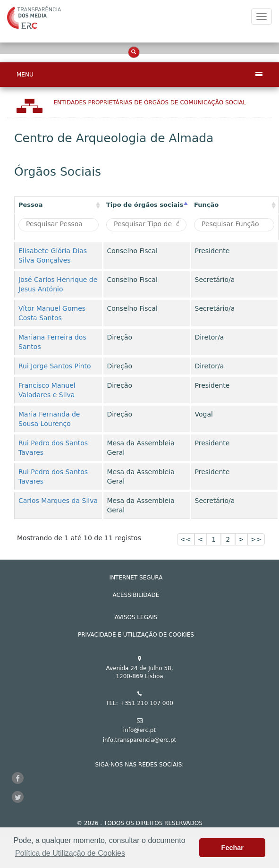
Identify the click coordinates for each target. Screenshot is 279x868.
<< (186, 539)
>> (256, 539)
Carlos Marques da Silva (58, 501)
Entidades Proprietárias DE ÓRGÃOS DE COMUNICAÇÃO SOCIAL (150, 102)
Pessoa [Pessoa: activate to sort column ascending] (31, 205)
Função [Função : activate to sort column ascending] (206, 205)
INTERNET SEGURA (136, 578)
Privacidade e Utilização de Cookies (136, 635)
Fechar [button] (232, 848)
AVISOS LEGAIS (136, 617)
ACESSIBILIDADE (136, 595)
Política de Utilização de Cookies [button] (70, 853)
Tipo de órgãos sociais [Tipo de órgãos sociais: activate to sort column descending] (145, 205)
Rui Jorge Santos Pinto (55, 366)
